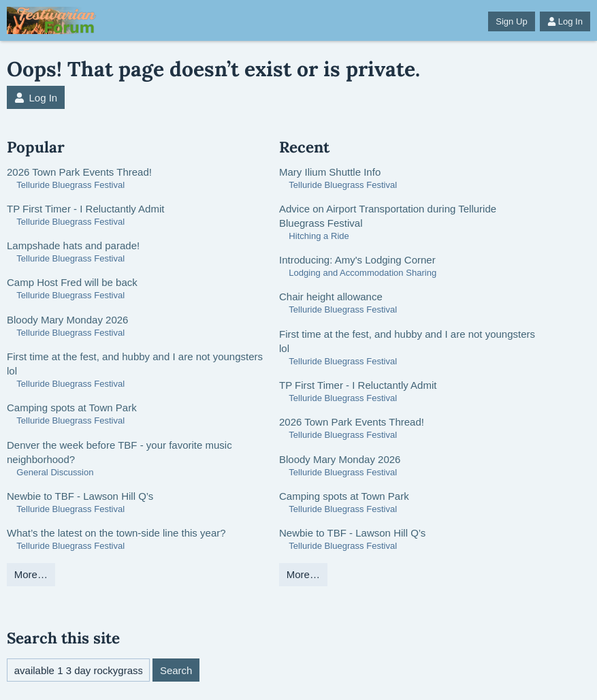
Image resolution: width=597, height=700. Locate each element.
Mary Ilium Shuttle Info (330, 172)
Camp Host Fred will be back (72, 282)
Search (176, 670)
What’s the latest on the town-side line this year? (116, 533)
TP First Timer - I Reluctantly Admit (85, 209)
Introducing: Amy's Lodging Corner (357, 260)
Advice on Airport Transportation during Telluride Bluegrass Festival (388, 216)
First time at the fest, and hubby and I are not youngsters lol (135, 364)
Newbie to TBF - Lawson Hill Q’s (80, 496)
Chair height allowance (331, 297)
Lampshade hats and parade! (73, 245)
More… (31, 574)
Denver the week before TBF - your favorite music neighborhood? (119, 452)
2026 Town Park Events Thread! (79, 172)
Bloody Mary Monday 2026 (67, 320)
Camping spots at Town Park (72, 408)
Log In (565, 21)
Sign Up (511, 21)
